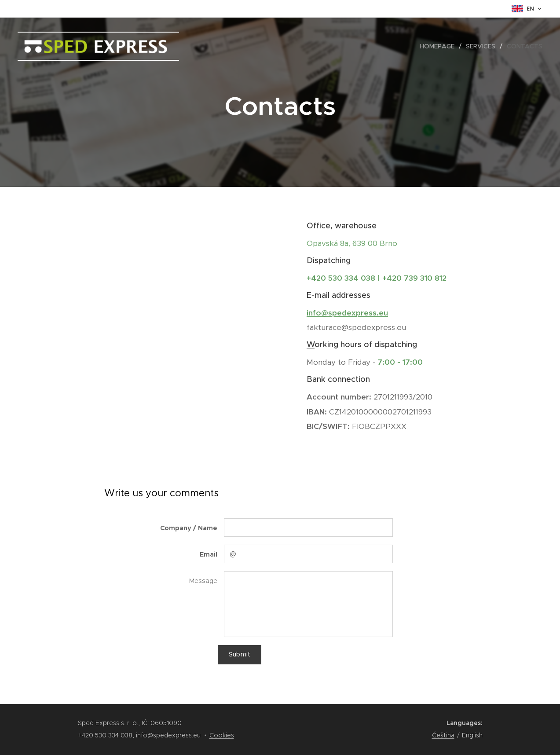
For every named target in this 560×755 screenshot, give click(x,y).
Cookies (222, 735)
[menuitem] (439, 46)
